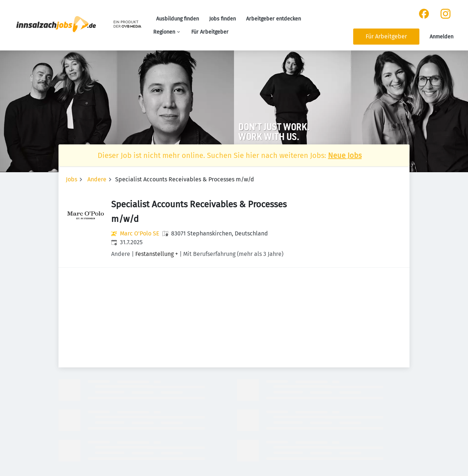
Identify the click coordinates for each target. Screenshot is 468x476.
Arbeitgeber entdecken (273, 19)
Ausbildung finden (178, 19)
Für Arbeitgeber (210, 32)
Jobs (71, 179)
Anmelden (441, 37)
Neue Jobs (345, 155)
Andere (97, 179)
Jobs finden (222, 19)
